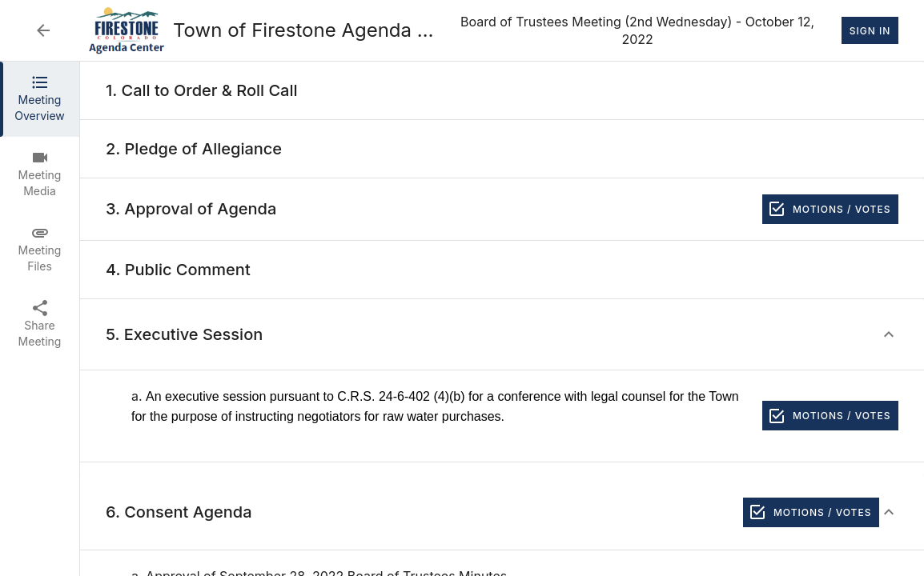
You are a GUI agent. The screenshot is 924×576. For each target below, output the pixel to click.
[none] (202, 90)
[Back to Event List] (43, 30)
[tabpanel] (502, 319)
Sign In (870, 30)
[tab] (40, 99)
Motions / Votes (830, 209)
